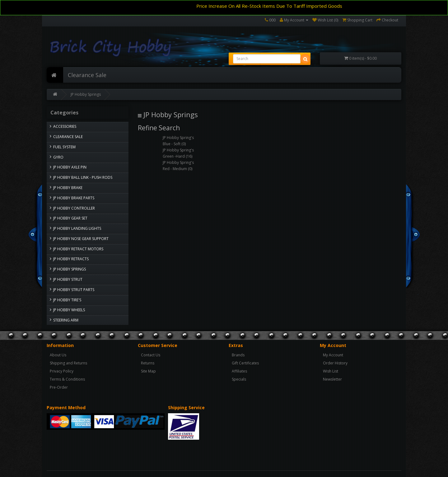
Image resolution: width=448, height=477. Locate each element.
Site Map (148, 371)
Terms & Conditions (67, 379)
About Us (58, 355)
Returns (148, 363)
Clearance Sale (87, 75)
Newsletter (332, 379)
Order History (335, 363)
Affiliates (239, 371)
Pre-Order (59, 387)
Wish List (331, 371)
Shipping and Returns (68, 363)
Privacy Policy (62, 371)
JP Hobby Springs (86, 94)
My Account (333, 355)
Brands (238, 355)
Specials (239, 379)
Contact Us (151, 355)
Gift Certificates (245, 363)
